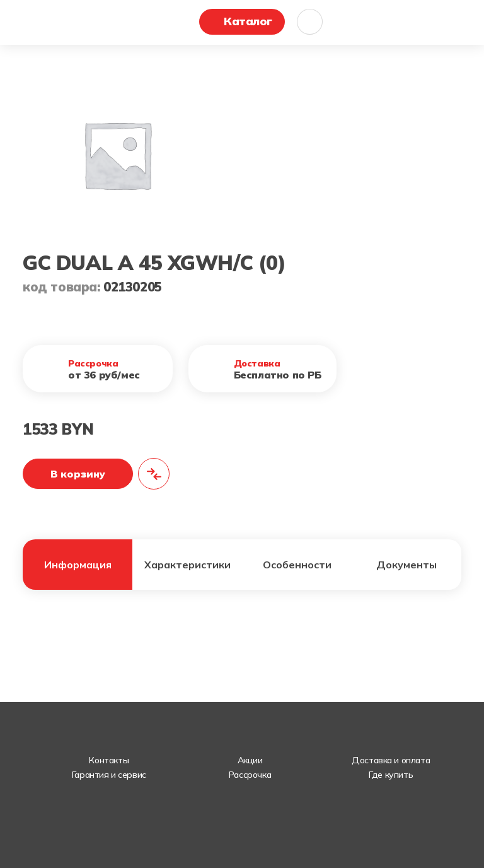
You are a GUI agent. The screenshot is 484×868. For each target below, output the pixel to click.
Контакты (109, 760)
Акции (250, 760)
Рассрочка (250, 775)
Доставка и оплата (391, 760)
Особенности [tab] (297, 565)
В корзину (78, 474)
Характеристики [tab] (187, 565)
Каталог (248, 21)
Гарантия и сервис (109, 775)
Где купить (391, 775)
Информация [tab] (78, 565)
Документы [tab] (406, 565)
